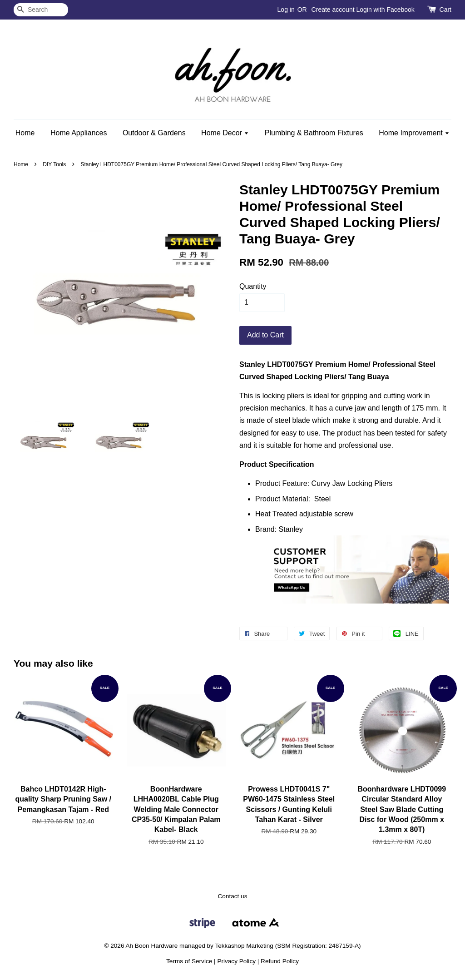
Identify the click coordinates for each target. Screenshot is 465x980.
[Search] (41, 10)
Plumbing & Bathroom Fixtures (314, 133)
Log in (286, 10)
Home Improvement (414, 133)
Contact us (233, 896)
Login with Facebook (385, 10)
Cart (445, 10)
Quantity (253, 286)
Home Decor (225, 133)
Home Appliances (79, 133)
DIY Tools (54, 164)
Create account (333, 10)
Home (25, 133)
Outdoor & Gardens (154, 133)
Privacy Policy (236, 961)
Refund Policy (280, 961)
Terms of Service (189, 961)
